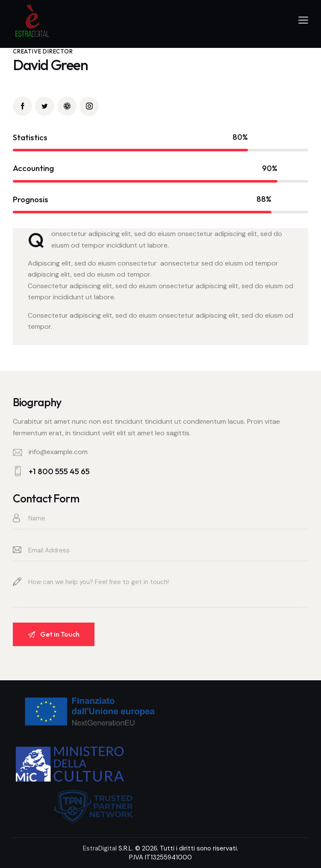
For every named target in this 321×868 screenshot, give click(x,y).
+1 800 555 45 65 (59, 471)
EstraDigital (100, 848)
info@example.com (58, 452)
